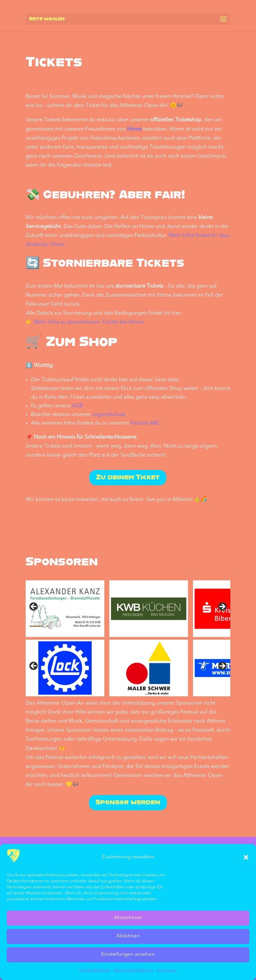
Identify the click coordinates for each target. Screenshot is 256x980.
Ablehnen (128, 936)
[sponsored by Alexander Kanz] (65, 609)
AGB (77, 406)
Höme (134, 129)
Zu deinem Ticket (128, 478)
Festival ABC (145, 423)
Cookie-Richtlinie (95, 970)
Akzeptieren (128, 918)
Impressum (167, 970)
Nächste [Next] (222, 666)
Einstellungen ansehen (128, 954)
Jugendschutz (109, 415)
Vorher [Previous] (34, 666)
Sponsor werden (128, 803)
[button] (246, 857)
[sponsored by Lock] (65, 668)
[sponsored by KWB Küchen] (149, 609)
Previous (34, 607)
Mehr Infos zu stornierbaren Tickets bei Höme (88, 322)
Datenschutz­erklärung (133, 970)
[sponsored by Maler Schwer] (149, 668)
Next (222, 607)
